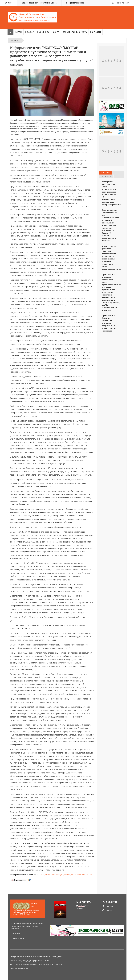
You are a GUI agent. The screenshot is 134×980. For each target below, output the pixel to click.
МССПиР (8, 3)
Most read (105, 173)
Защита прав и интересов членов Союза (39, 3)
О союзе (30, 33)
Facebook (108, 907)
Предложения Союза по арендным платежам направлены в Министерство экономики (109, 323)
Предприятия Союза (75, 3)
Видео (56, 32)
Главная (10, 32)
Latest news (106, 176)
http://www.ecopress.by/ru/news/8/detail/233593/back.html (67, 875)
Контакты (96, 33)
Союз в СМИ (43, 32)
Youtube (107, 910)
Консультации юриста (75, 32)
